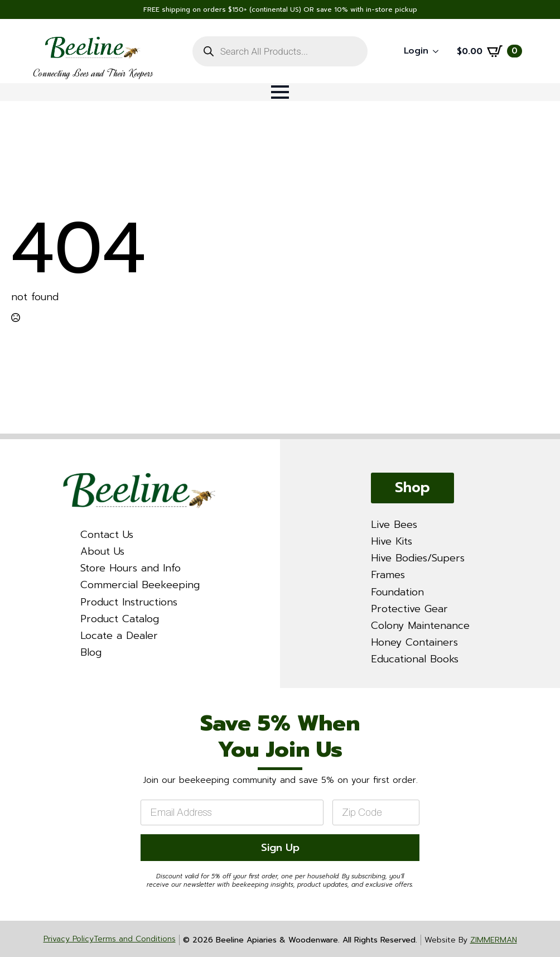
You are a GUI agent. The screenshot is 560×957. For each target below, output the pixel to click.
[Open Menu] (280, 92)
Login (416, 51)
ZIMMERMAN (494, 940)
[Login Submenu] (439, 51)
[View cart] (489, 51)
